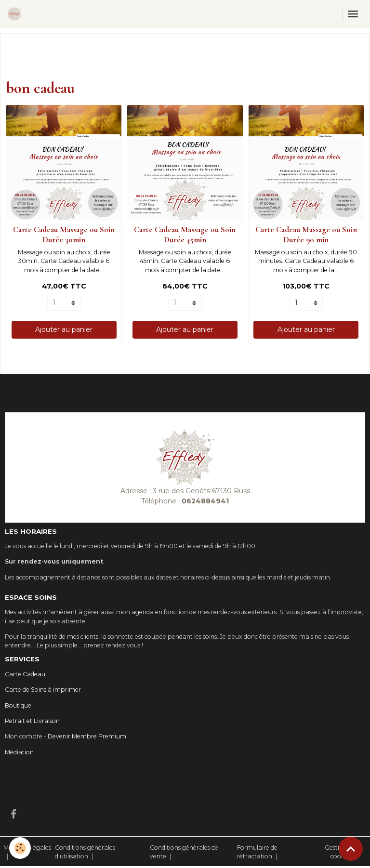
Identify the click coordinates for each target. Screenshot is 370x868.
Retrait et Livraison (32, 721)
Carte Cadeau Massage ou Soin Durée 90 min (306, 234)
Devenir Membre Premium (87, 736)
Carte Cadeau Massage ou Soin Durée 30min (64, 234)
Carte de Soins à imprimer (43, 690)
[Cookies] (20, 848)
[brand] (16, 14)
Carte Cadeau (25, 674)
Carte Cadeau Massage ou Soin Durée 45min (185, 234)
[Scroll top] (351, 849)
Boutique (18, 705)
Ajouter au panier (64, 329)
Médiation (19, 752)
